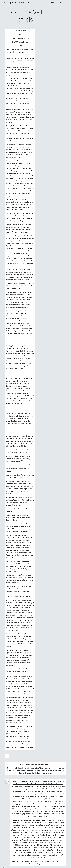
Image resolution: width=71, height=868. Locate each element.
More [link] (62, 3)
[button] (69, 3)
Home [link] (53, 3)
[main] (25, 16)
